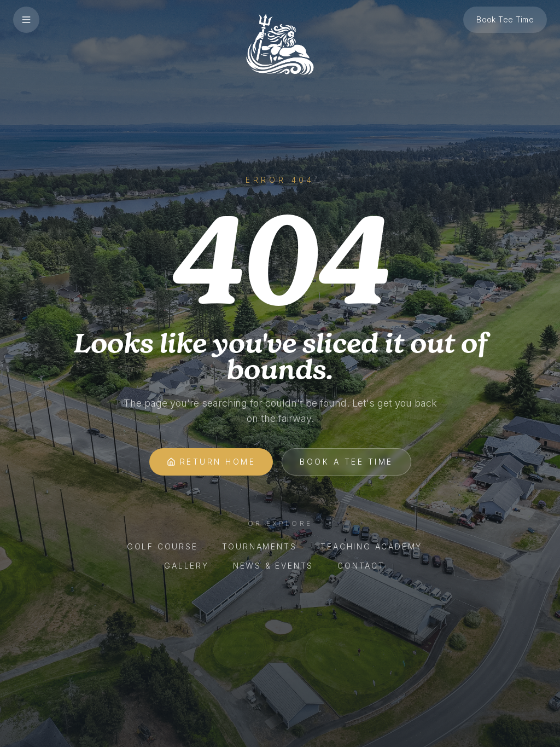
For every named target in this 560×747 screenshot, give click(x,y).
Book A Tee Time (346, 462)
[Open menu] (26, 20)
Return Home (211, 462)
